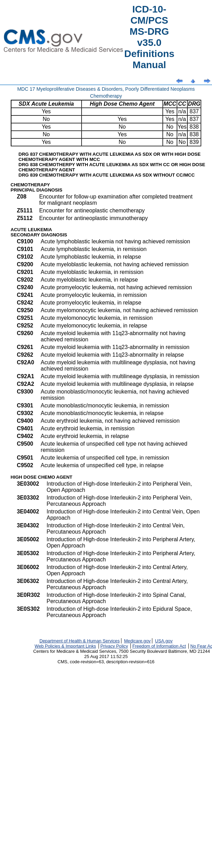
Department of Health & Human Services (80, 641)
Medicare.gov (137, 641)
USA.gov (164, 641)
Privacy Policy (114, 646)
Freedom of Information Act (159, 646)
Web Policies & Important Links (65, 646)
